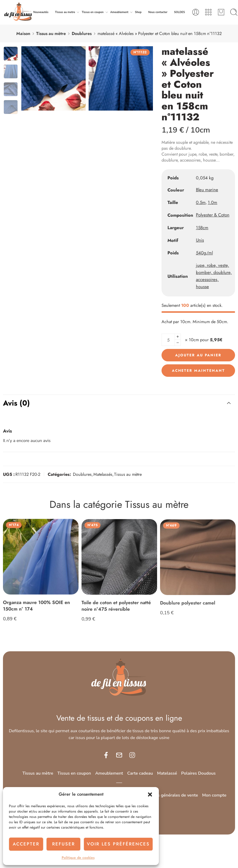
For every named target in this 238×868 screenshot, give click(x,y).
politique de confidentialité (136, 480)
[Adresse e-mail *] (119, 441)
